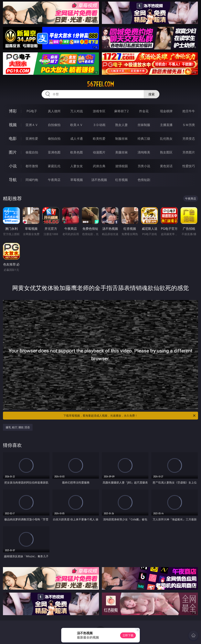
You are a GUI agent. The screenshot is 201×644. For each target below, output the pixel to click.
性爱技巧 (189, 166)
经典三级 (144, 139)
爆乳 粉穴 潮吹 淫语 (18, 427)
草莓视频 (77, 180)
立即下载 (128, 635)
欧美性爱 (99, 139)
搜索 (152, 94)
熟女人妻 (122, 125)
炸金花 (144, 111)
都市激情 (32, 166)
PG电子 (32, 111)
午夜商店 (54, 180)
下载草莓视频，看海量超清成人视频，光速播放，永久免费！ (130, 416)
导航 (13, 180)
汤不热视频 (99, 180)
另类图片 (189, 152)
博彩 (13, 111)
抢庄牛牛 (189, 111)
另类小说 (144, 166)
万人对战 (77, 111)
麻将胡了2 (121, 111)
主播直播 (166, 125)
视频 (13, 125)
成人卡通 (77, 139)
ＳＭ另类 (189, 125)
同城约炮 (32, 180)
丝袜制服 (144, 125)
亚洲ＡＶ (32, 125)
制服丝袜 (122, 139)
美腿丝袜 (122, 152)
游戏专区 (99, 111)
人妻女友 (77, 166)
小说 (13, 166)
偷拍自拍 (54, 139)
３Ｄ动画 (99, 125)
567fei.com (100, 84)
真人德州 (54, 111)
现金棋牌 (166, 111)
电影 (13, 138)
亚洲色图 (54, 152)
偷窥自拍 (32, 152)
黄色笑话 (166, 166)
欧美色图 (77, 152)
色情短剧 (144, 180)
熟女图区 (166, 152)
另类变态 (189, 139)
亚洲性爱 (32, 139)
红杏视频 (122, 180)
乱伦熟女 (166, 139)
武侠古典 (99, 166)
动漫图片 (99, 152)
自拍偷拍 (54, 125)
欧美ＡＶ (77, 125)
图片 (13, 152)
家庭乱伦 (54, 166)
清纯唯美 (144, 152)
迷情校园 (122, 166)
